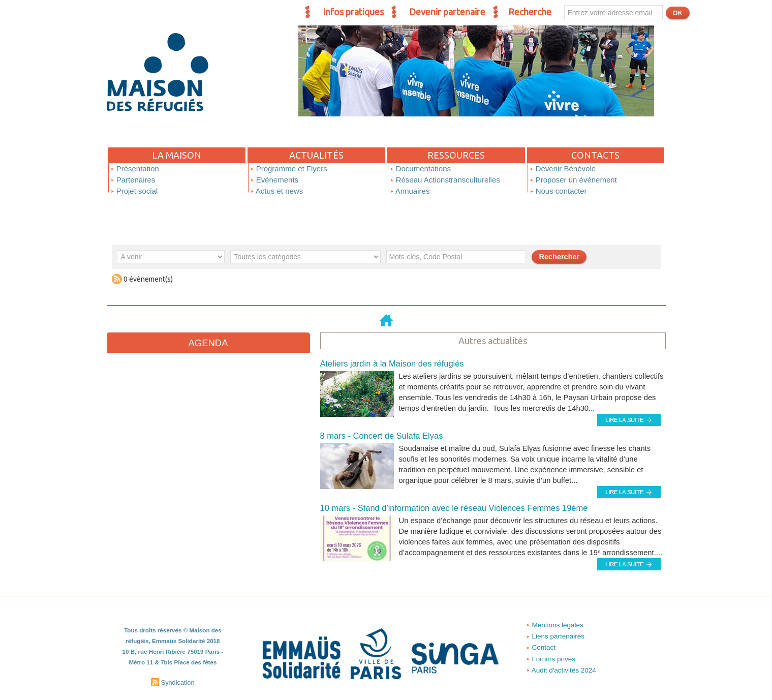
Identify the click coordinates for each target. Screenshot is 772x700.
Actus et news (277, 191)
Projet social (134, 191)
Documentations (421, 169)
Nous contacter (558, 191)
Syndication (178, 674)
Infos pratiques (353, 12)
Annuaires (410, 191)
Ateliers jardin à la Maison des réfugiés (386, 360)
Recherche (530, 12)
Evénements (274, 180)
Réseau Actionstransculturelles (445, 180)
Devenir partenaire (447, 12)
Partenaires (133, 180)
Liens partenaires (556, 630)
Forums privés (551, 652)
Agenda (208, 343)
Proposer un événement (573, 180)
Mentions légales (555, 618)
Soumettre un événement (645, 275)
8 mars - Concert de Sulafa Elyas (376, 431)
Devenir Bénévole (563, 169)
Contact (540, 641)
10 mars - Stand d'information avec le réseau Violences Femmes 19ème (442, 502)
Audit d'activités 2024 (562, 663)
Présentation (135, 169)
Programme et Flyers (289, 169)
